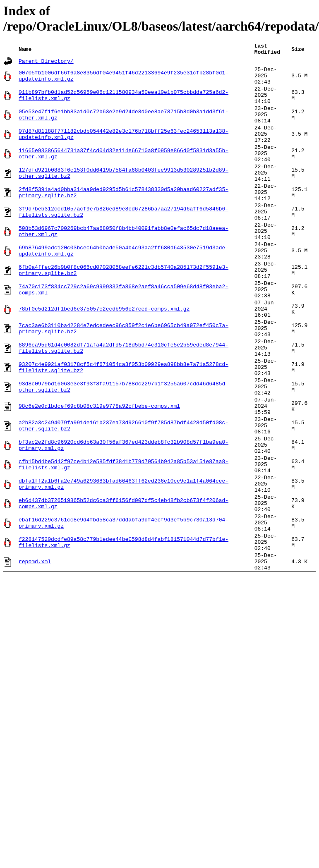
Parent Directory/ (46, 64)
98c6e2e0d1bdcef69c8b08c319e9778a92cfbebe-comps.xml (99, 474)
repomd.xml (35, 659)
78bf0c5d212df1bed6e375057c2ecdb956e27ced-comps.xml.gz (104, 358)
